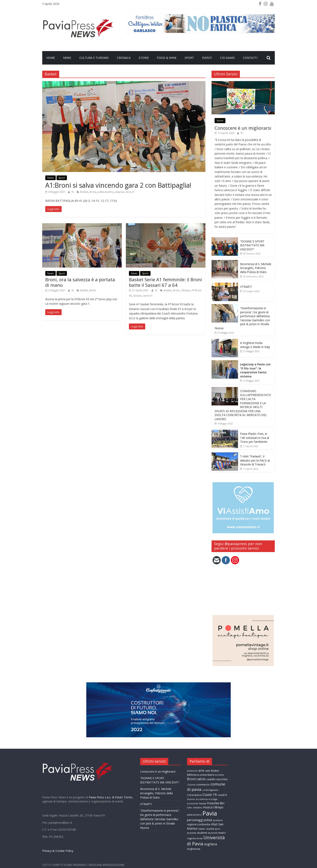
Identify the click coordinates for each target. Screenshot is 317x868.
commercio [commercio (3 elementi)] (203, 785)
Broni (93, 192)
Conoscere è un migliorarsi (243, 128)
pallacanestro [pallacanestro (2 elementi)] (194, 815)
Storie (144, 58)
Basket (84, 192)
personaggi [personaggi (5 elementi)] (195, 820)
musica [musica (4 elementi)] (208, 807)
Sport (189, 58)
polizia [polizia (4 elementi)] (208, 820)
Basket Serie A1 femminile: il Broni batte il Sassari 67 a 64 (165, 282)
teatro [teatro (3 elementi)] (222, 833)
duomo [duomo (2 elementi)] (191, 799)
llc (73, 192)
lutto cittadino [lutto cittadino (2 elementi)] (195, 808)
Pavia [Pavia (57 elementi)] (210, 813)
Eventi (207, 58)
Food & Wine (167, 58)
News (67, 58)
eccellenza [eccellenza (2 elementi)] (202, 799)
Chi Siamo (227, 58)
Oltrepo (186, 290)
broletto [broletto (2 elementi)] (220, 775)
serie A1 (148, 296)
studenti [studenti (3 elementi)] (202, 833)
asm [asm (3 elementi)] (208, 771)
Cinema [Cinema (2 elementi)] (191, 785)
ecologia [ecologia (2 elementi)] (213, 799)
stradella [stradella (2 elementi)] (192, 833)
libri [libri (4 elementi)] (222, 803)
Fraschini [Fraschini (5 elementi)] (213, 803)
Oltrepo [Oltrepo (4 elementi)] (218, 807)
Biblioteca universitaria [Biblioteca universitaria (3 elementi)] (201, 775)
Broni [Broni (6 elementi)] (191, 779)
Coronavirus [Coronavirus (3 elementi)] (194, 795)
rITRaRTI (246, 287)
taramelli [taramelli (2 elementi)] (213, 833)
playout (119, 192)
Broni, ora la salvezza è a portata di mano (80, 282)
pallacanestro (105, 192)
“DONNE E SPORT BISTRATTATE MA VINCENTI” (252, 245)
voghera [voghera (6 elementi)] (210, 844)
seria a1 (130, 192)
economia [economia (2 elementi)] (193, 803)
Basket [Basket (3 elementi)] (215, 771)
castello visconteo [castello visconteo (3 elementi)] (217, 779)
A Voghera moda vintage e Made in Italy (255, 345)
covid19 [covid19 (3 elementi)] (222, 795)
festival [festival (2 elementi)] (203, 803)
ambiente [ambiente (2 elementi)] (192, 771)
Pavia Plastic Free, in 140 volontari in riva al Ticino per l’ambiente (255, 438)
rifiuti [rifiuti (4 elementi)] (214, 824)
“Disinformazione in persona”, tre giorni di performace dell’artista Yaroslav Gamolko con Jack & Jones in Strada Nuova (242, 318)
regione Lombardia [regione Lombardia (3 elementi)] (199, 824)
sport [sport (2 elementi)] (218, 829)
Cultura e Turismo (94, 58)
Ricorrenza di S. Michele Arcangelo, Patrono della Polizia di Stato (256, 268)
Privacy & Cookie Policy (58, 851)
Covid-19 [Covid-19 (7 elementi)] (210, 795)
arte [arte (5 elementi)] (201, 770)
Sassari (137, 296)
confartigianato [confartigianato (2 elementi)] (210, 790)
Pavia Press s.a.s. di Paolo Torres (111, 797)
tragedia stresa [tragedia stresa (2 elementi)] (195, 838)
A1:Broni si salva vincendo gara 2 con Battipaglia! (118, 185)
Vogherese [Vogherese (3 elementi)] (194, 849)
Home (51, 58)
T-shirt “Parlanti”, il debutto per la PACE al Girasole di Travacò (255, 460)
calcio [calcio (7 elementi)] (201, 779)
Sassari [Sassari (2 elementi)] (202, 829)
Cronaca (124, 58)
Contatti (250, 58)
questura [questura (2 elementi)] (218, 820)
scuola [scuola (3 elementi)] (210, 829)
